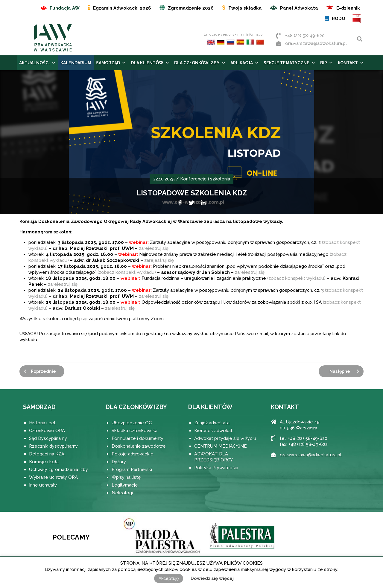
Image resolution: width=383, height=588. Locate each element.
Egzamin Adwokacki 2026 (122, 8)
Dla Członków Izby (200, 63)
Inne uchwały (43, 485)
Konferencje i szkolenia (205, 179)
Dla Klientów (150, 63)
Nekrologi (122, 493)
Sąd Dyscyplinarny (48, 438)
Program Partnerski (132, 470)
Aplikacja (245, 63)
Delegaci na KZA (47, 454)
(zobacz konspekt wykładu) (127, 272)
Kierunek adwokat (213, 431)
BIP (357, 19)
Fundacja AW (65, 8)
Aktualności (37, 63)
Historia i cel (42, 423)
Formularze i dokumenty (137, 438)
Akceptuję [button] (169, 578)
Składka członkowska (134, 431)
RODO (339, 19)
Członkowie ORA (47, 431)
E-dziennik (348, 8)
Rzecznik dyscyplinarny (53, 446)
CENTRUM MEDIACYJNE (221, 446)
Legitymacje (125, 485)
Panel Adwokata (299, 8)
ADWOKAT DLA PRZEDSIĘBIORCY (213, 457)
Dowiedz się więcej (212, 578)
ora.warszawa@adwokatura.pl (316, 43)
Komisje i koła (44, 462)
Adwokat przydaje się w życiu (225, 438)
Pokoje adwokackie (133, 454)
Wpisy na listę (126, 477)
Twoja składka (245, 8)
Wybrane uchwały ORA (53, 477)
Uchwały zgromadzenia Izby (58, 470)
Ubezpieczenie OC (132, 423)
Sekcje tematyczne (289, 63)
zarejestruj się (154, 248)
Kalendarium (76, 63)
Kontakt (351, 63)
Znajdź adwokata (212, 423)
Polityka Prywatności (216, 468)
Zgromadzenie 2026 (191, 8)
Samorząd (111, 63)
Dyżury (119, 462)
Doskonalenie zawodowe (139, 446)
